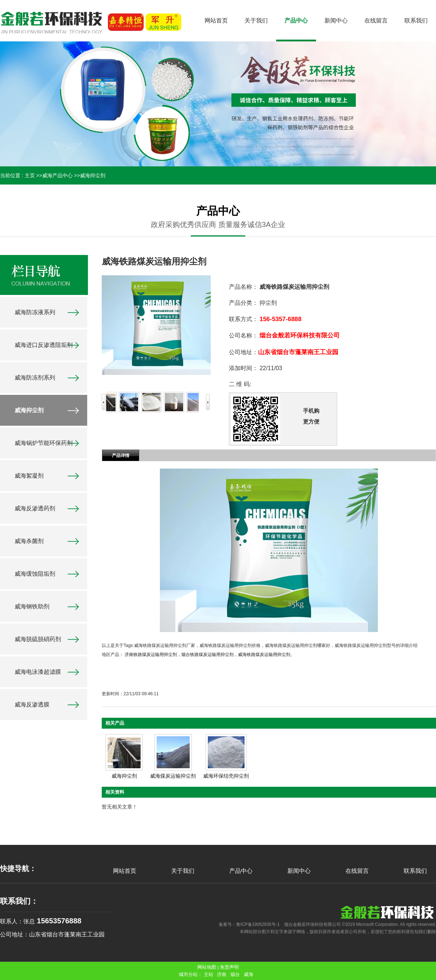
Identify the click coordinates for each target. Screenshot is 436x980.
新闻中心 (299, 871)
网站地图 (207, 967)
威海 (249, 974)
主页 (30, 175)
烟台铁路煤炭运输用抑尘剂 (207, 655)
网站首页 (125, 871)
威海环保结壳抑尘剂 (226, 776)
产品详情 (121, 455)
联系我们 (415, 871)
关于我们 (183, 871)
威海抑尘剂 (93, 175)
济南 (222, 974)
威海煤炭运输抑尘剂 (173, 776)
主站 (209, 974)
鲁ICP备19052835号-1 (258, 924)
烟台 (235, 974)
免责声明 (229, 967)
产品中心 (241, 871)
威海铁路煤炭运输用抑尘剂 (264, 655)
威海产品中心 (57, 175)
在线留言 (357, 871)
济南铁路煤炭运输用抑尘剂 (151, 655)
